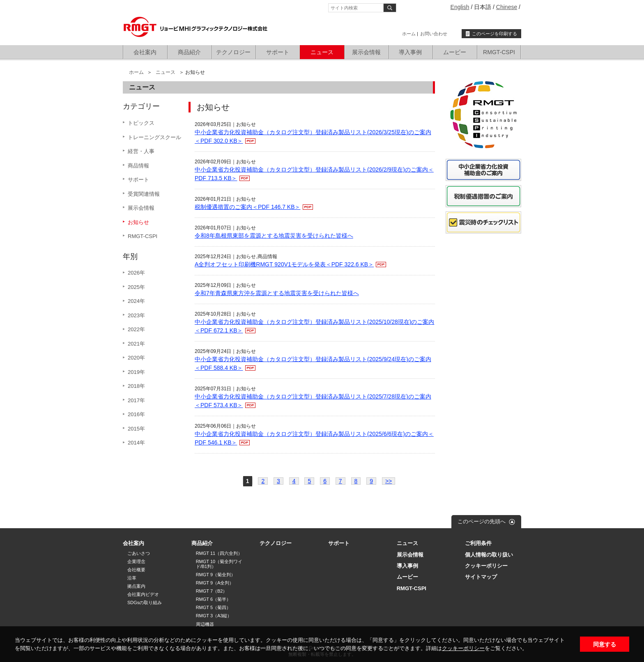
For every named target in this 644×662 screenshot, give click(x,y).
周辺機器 (205, 624)
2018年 (136, 386)
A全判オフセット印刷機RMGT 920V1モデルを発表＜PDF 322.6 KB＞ (284, 264)
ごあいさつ (139, 553)
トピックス (141, 123)
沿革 (132, 578)
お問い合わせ (434, 34)
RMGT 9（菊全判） (216, 575)
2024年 (136, 301)
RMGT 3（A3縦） (214, 616)
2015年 (136, 429)
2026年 (136, 273)
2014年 (136, 443)
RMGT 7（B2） (212, 591)
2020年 (136, 358)
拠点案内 (136, 586)
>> (389, 481)
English (460, 7)
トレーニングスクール (154, 137)
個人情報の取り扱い (489, 555)
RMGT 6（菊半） (213, 599)
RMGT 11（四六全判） (219, 553)
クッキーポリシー (463, 648)
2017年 (136, 400)
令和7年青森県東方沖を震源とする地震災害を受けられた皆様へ (277, 293)
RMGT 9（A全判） (215, 583)
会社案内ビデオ (143, 594)
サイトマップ (481, 577)
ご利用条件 (478, 543)
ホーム (409, 34)
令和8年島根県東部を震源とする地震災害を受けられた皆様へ (274, 236)
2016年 (136, 414)
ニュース (322, 52)
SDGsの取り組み (145, 602)
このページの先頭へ (482, 521)
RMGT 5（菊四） (213, 607)
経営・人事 (141, 151)
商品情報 (138, 166)
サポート (278, 52)
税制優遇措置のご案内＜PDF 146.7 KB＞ (248, 207)
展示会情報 (366, 52)
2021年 (136, 344)
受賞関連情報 (144, 194)
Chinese (507, 7)
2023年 (136, 315)
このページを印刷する (494, 34)
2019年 (136, 372)
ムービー (455, 52)
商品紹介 (189, 52)
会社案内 (145, 52)
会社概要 (136, 570)
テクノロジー (233, 52)
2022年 (136, 329)
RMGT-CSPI (499, 52)
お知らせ (138, 222)
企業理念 (136, 561)
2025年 (136, 287)
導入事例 (410, 52)
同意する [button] (605, 644)
